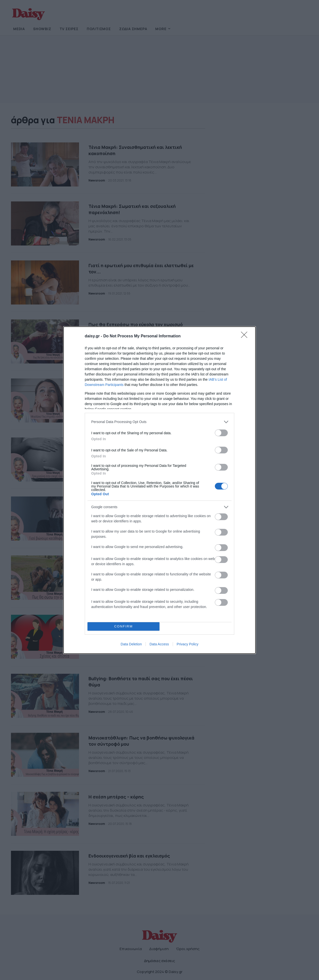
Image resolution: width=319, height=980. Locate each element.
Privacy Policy (188, 644)
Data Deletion (131, 644)
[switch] (221, 433)
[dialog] (159, 490)
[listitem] (159, 422)
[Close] (246, 336)
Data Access (159, 644)
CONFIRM (123, 626)
